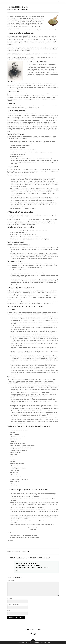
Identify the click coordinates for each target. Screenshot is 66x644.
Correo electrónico (14, 605)
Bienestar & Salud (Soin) (22, 552)
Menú (57, 1)
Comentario (12, 580)
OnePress (38, 642)
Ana (27, 9)
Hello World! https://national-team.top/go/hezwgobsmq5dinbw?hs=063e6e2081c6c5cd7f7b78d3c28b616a (29, 566)
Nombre (10, 598)
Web (9, 611)
